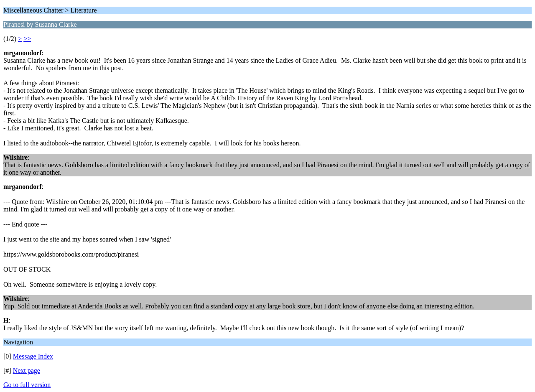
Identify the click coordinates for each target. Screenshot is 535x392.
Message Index (33, 356)
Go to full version (27, 385)
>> (27, 39)
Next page (27, 370)
